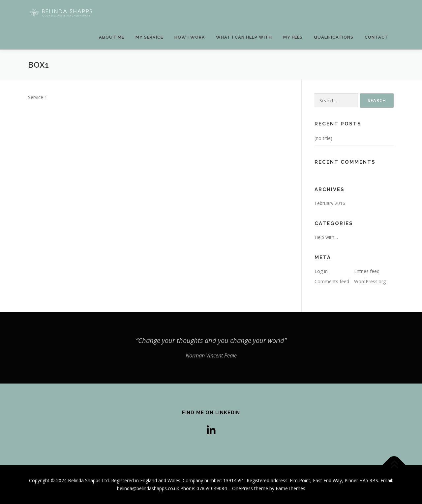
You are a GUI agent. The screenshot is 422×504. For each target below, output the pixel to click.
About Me (112, 37)
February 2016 (330, 203)
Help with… (326, 237)
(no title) (323, 138)
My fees (293, 37)
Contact (377, 37)
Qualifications (334, 37)
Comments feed (332, 281)
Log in (321, 271)
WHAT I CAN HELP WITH (244, 37)
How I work (190, 37)
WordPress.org (370, 281)
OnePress (242, 488)
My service (149, 37)
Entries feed (367, 271)
